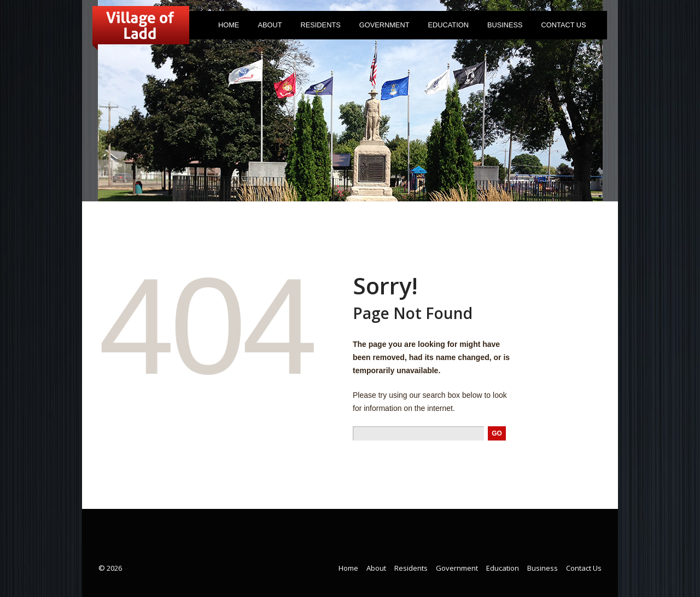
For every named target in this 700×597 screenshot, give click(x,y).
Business (505, 25)
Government (382, 27)
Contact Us (564, 25)
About (267, 27)
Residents (318, 27)
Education (448, 25)
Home (229, 25)
